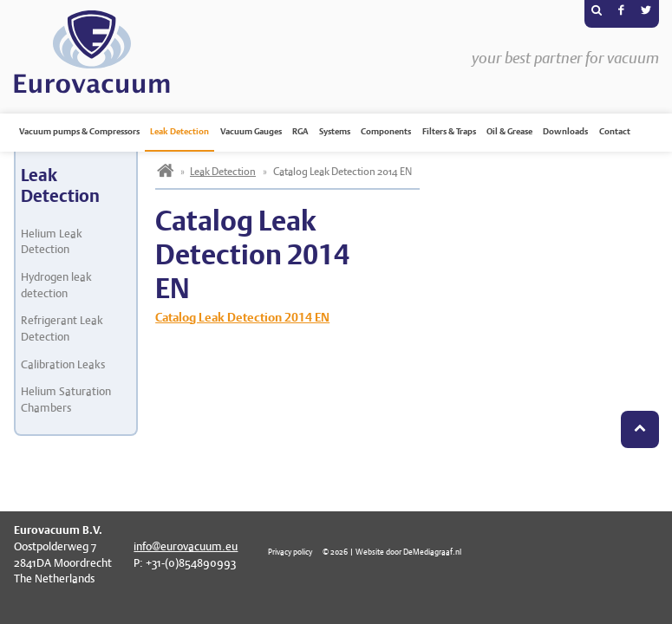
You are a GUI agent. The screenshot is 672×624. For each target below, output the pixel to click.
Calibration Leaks (63, 364)
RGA (300, 131)
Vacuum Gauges (251, 131)
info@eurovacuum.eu (186, 546)
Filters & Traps (449, 131)
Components (386, 131)
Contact (615, 131)
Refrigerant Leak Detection (62, 328)
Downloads (565, 131)
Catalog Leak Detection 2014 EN (242, 317)
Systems (335, 131)
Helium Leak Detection (52, 242)
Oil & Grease (509, 131)
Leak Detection (179, 131)
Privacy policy (290, 552)
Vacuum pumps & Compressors (79, 131)
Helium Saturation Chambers (66, 400)
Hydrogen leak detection (56, 285)
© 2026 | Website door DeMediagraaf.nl (392, 552)
